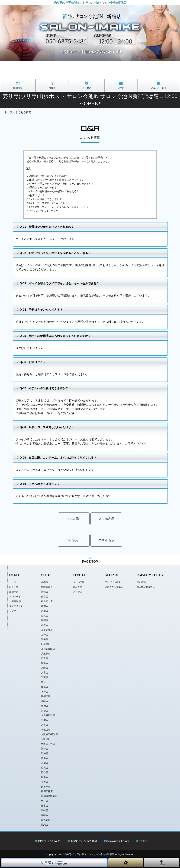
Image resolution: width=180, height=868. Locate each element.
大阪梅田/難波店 (49, 734)
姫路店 (45, 753)
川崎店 (45, 668)
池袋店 (45, 639)
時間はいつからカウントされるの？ (49, 176)
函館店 (45, 592)
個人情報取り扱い (146, 587)
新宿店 (45, 620)
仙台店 (45, 597)
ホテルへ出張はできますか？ (46, 199)
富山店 (45, 611)
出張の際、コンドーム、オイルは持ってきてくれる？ (59, 207)
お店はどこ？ (37, 195)
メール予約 (79, 582)
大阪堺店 (46, 739)
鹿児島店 (46, 820)
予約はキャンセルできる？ (44, 188)
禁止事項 (141, 582)
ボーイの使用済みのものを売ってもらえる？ (54, 191)
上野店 (45, 635)
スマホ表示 (106, 519)
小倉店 (45, 782)
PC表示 (74, 519)
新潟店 (45, 606)
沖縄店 (45, 825)
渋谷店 (45, 625)
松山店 (45, 777)
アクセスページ (56, 374)
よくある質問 (16, 606)
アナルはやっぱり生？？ (45, 211)
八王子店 (46, 654)
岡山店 (45, 758)
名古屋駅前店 (48, 715)
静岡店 (45, 706)
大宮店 (45, 673)
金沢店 (45, 616)
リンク (13, 611)
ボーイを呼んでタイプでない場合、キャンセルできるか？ (62, 184)
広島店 (45, 768)
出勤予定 (14, 592)
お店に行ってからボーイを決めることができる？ (57, 180)
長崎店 (45, 810)
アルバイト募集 (113, 582)
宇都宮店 (46, 696)
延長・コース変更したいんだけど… (49, 203)
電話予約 (78, 587)
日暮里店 (46, 644)
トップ (8, 112)
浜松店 (45, 711)
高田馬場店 (47, 630)
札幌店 (45, 582)
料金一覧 (14, 587)
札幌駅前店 (47, 587)
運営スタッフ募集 (114, 587)
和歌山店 (46, 730)
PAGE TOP (90, 560)
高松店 (45, 772)
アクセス (78, 592)
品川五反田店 (48, 649)
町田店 (45, 658)
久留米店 (46, 787)
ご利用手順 (15, 601)
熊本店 (45, 806)
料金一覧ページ (48, 413)
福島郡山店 (47, 601)
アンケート (15, 597)
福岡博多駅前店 (49, 796)
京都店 (45, 720)
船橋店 (45, 687)
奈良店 (45, 725)
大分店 (45, 801)
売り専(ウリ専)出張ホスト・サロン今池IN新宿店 (89, 854)
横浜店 (45, 663)
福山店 (45, 763)
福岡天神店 (47, 791)
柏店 (43, 682)
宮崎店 (45, 815)
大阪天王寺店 (48, 744)
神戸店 (45, 749)
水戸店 (45, 692)
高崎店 (45, 701)
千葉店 (45, 677)
